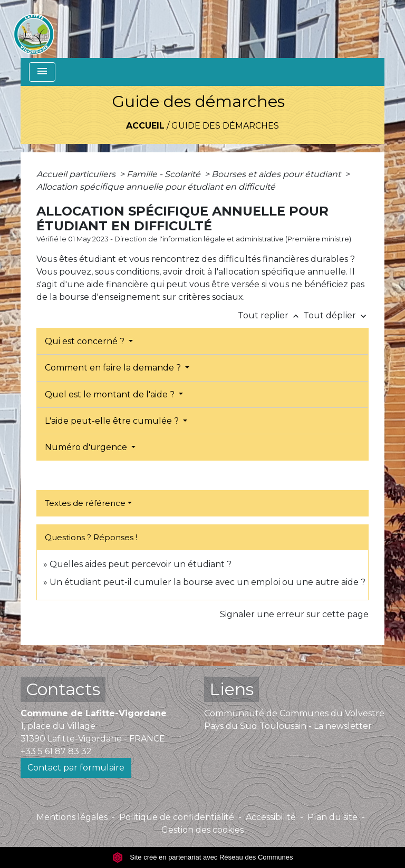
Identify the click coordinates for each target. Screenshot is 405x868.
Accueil (145, 126)
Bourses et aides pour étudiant (277, 174)
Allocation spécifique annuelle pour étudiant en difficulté (156, 187)
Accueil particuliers (77, 174)
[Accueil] (34, 29)
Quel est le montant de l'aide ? (111, 394)
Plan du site (332, 817)
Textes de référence (85, 503)
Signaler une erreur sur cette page (294, 614)
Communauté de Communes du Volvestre (294, 713)
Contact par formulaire (76, 768)
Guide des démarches (225, 126)
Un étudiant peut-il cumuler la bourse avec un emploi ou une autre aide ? (208, 582)
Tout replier (271, 315)
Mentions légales (72, 817)
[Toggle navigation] (42, 72)
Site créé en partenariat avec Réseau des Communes (203, 857)
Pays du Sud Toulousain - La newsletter (288, 726)
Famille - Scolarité (165, 174)
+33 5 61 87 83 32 (56, 751)
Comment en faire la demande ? (114, 368)
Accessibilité (271, 817)
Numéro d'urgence (87, 447)
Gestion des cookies (202, 830)
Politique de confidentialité (177, 817)
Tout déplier (336, 315)
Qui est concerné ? (86, 341)
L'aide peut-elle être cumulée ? (113, 421)
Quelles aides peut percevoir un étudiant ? (141, 564)
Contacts (63, 689)
